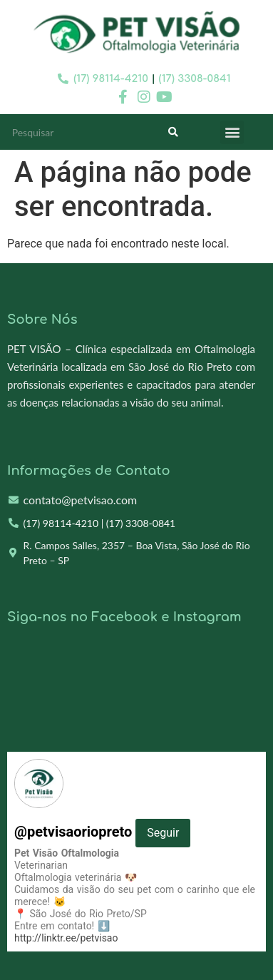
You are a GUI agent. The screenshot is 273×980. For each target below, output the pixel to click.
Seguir (163, 833)
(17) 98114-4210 (111, 79)
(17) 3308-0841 (195, 79)
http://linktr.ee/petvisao (66, 938)
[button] (232, 132)
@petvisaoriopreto (102, 832)
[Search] (173, 132)
